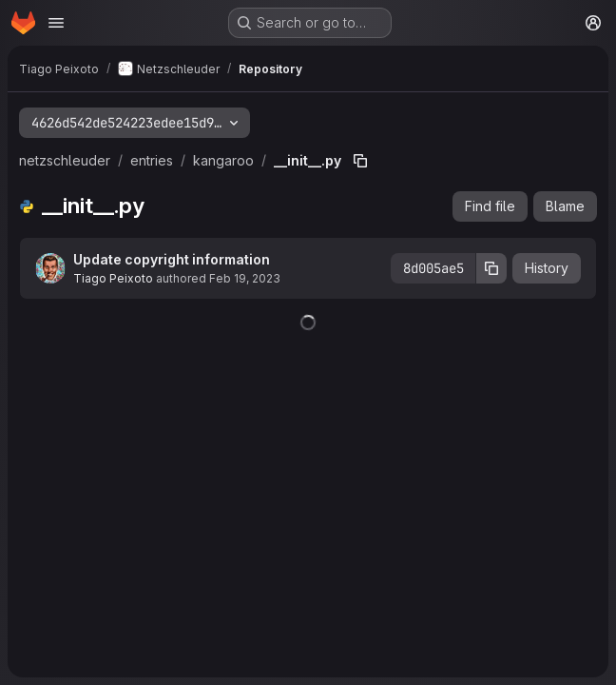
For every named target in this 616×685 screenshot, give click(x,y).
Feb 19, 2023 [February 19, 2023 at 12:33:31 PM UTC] (245, 278)
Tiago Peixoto (113, 278)
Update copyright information (172, 259)
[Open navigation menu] (56, 23)
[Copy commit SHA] (491, 268)
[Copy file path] (360, 161)
